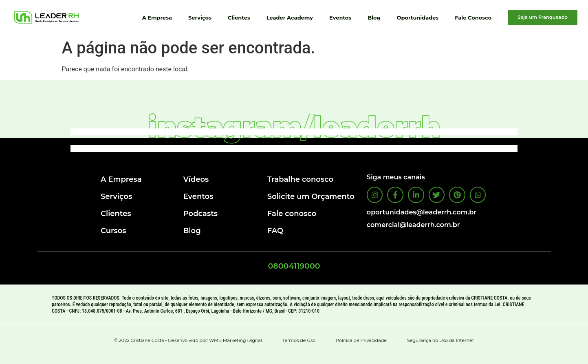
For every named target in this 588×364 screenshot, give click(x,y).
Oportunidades (418, 18)
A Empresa (157, 18)
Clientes (239, 18)
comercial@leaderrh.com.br (413, 225)
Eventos (340, 18)
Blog (374, 18)
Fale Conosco (473, 18)
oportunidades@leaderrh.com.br (422, 212)
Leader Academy (290, 18)
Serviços (200, 18)
